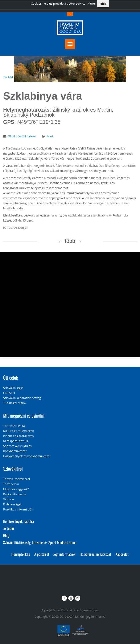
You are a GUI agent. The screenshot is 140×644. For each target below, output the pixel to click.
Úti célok (11, 378)
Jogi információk (64, 554)
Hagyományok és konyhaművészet (27, 456)
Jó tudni (9, 528)
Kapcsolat (122, 554)
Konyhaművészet (15, 451)
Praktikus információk (18, 509)
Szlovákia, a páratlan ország (22, 398)
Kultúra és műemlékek (18, 431)
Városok (9, 499)
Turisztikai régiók (15, 403)
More (91, 3)
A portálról (42, 554)
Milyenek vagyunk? (16, 489)
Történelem (11, 484)
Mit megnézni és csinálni (24, 416)
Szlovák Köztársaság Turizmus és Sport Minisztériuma (40, 542)
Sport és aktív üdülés (17, 446)
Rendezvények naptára (18, 521)
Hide (103, 4)
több (70, 241)
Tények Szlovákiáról (17, 479)
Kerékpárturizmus (15, 441)
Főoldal (8, 77)
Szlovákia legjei (13, 388)
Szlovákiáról (13, 469)
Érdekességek (13, 504)
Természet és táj (14, 426)
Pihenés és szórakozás (18, 436)
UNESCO (9, 393)
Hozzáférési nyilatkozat (95, 554)
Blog (6, 535)
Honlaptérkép (21, 554)
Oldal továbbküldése (22, 136)
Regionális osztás (15, 494)
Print (50, 136)
